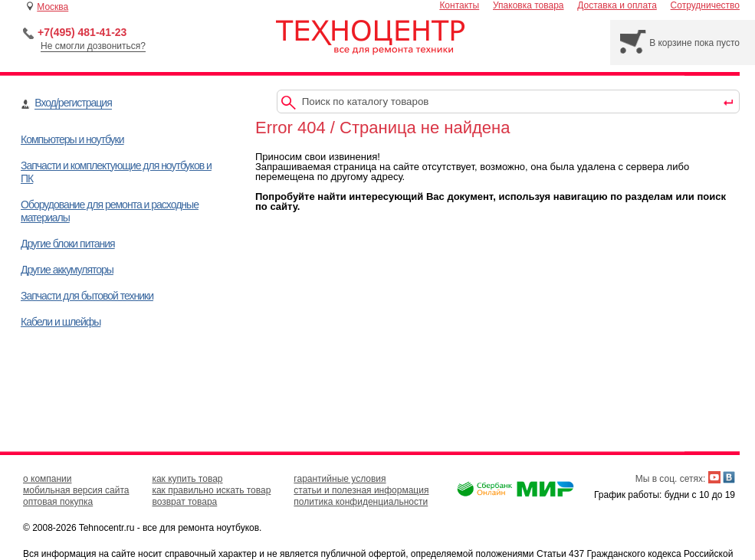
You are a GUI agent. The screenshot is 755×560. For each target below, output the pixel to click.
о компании (48, 479)
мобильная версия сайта (76, 490)
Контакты (459, 5)
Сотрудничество (705, 5)
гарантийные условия (340, 479)
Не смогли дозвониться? (93, 46)
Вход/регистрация (73, 103)
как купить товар (187, 479)
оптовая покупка (58, 502)
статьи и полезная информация (361, 490)
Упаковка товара (528, 5)
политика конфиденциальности (361, 502)
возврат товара (184, 502)
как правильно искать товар (211, 490)
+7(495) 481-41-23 (82, 32)
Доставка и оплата (617, 5)
